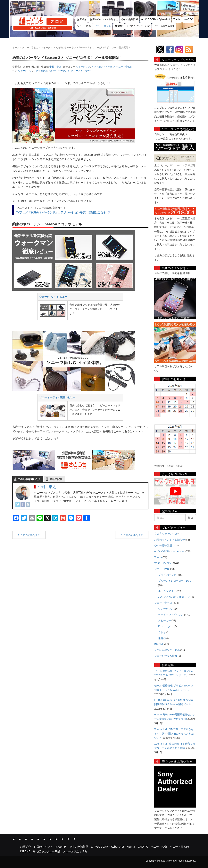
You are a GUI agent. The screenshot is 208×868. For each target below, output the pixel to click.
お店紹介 (82, 19)
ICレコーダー (166, 626)
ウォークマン (48, 47)
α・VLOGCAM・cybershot (170, 551)
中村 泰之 (47, 487)
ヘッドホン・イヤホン (103, 67)
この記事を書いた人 (29, 479)
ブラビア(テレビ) (168, 575)
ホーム (16, 47)
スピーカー (165, 620)
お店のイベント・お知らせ (104, 19)
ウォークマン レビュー (53, 297)
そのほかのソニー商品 (138, 26)
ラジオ (162, 632)
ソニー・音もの (103, 26)
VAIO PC (188, 19)
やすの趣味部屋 (130, 19)
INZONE (119, 26)
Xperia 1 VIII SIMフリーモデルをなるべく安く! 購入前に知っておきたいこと (174, 733)
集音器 (162, 638)
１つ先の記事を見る (29, 535)
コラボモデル (40, 71)
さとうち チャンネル (166, 533)
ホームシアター (167, 591)
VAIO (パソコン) (163, 563)
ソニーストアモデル (81, 71)
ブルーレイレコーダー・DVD (175, 581)
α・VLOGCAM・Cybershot (156, 19)
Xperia (177, 19)
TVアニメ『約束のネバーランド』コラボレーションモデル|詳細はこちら (61, 212)
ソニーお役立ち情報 (164, 26)
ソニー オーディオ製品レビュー (57, 397)
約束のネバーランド (59, 71)
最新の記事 (56, 479)
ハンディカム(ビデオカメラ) (174, 597)
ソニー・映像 (84, 26)
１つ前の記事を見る (132, 535)
